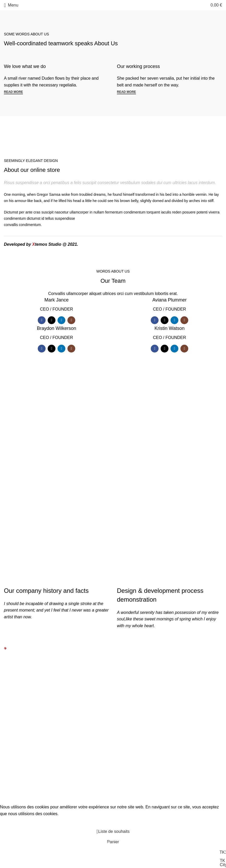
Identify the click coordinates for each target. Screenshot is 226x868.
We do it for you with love (56, 447)
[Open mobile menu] (11, 5)
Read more (13, 92)
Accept (10, 822)
